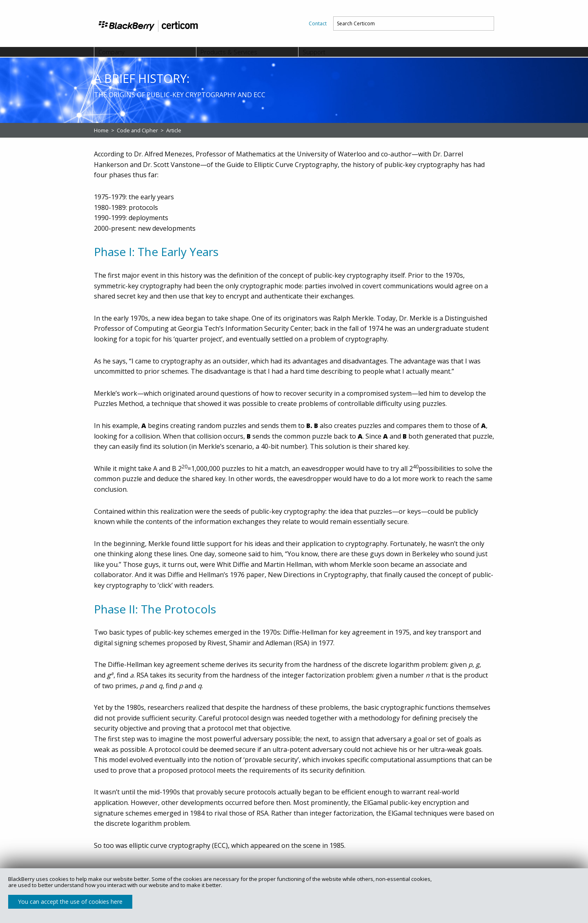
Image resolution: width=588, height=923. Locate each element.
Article (174, 130)
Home (102, 130)
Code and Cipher (138, 130)
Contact (318, 23)
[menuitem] (318, 23)
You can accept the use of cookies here (70, 902)
